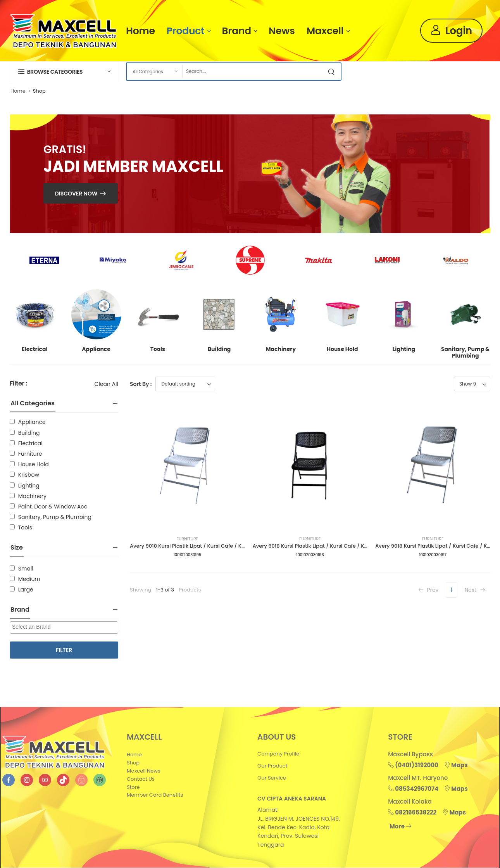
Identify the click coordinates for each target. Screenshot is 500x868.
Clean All (106, 384)
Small (26, 569)
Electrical (30, 443)
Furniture (30, 454)
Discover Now (76, 194)
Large (26, 590)
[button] (64, 72)
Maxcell (325, 31)
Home (141, 31)
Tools (25, 527)
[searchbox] (65, 627)
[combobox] (64, 628)
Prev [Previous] (428, 590)
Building (29, 433)
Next (475, 590)
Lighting (29, 486)
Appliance (32, 422)
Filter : (18, 384)
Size (17, 547)
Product (186, 31)
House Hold (34, 464)
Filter (64, 650)
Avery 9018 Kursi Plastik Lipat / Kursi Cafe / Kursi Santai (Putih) (209, 546)
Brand (237, 31)
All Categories (33, 403)
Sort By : (141, 384)
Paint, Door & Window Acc (53, 507)
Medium (29, 579)
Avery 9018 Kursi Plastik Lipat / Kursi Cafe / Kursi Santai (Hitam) (333, 546)
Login (451, 31)
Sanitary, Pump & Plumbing (55, 517)
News (282, 31)
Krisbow (29, 475)
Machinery (32, 496)
